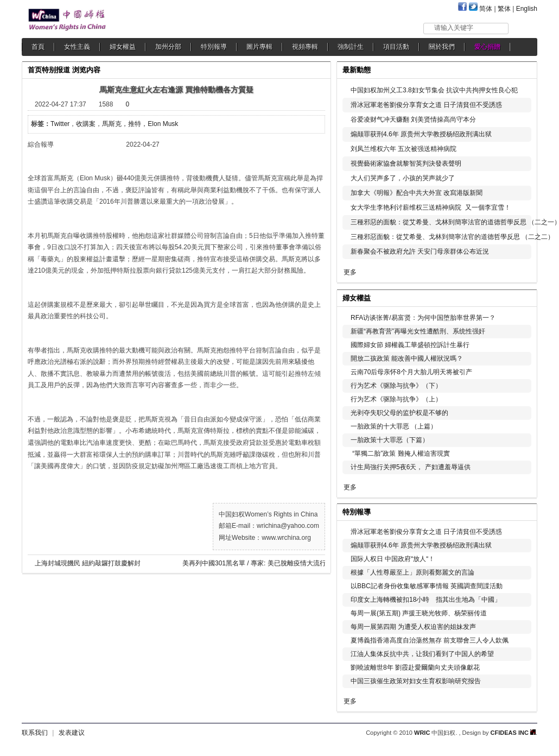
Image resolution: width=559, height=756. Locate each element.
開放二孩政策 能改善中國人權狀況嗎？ (407, 358)
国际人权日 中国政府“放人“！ (393, 559)
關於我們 (442, 47)
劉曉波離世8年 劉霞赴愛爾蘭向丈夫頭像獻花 (415, 667)
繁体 (504, 9)
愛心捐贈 (487, 47)
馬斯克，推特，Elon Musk (140, 124)
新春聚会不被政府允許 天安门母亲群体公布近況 (420, 251)
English (527, 9)
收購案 (86, 124)
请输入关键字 (454, 28)
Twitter (60, 124)
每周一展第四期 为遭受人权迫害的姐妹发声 (413, 627)
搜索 (523, 28)
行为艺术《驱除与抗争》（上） (396, 399)
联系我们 (35, 733)
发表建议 (72, 733)
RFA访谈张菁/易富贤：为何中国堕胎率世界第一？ (423, 318)
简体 (486, 9)
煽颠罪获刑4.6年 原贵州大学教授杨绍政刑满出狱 (421, 134)
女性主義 (77, 47)
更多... (521, 297)
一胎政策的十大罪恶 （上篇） (394, 426)
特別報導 (214, 47)
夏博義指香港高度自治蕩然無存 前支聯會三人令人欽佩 (430, 640)
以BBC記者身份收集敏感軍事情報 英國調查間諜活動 (427, 586)
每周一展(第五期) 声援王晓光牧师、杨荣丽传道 (419, 613)
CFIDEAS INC (513, 733)
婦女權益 (123, 47)
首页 (35, 70)
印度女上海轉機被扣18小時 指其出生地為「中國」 (426, 600)
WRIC (422, 733)
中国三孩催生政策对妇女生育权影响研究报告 (416, 681)
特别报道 (56, 70)
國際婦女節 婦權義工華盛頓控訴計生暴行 (410, 345)
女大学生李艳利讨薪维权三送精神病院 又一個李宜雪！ (431, 207)
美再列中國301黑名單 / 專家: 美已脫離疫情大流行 (254, 563)
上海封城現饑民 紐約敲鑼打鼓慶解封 (88, 563)
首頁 (38, 47)
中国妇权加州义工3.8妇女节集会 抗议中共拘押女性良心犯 (434, 90)
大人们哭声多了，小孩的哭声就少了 (403, 178)
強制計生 (351, 47)
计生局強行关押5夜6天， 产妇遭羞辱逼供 (411, 467)
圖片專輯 (259, 47)
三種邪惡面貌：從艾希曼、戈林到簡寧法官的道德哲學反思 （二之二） (452, 237)
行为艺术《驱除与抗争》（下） (396, 386)
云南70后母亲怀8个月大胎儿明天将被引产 (411, 372)
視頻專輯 (305, 47)
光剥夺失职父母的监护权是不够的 (399, 413)
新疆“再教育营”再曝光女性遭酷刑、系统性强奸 (418, 331)
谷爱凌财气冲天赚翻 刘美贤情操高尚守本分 (413, 119)
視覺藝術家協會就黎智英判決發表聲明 (406, 163)
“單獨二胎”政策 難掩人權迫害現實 (400, 453)
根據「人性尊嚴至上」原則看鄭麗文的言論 (412, 572)
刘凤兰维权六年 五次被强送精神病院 (404, 149)
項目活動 (396, 47)
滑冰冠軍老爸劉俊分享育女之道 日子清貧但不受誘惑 (426, 105)
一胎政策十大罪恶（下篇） (390, 440)
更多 (350, 272)
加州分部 (168, 47)
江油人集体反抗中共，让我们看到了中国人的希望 (422, 654)
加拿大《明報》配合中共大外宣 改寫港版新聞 (417, 193)
